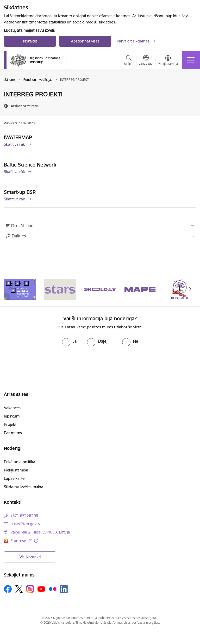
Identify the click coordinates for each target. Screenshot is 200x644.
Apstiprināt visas (85, 41)
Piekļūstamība (16, 470)
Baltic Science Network (30, 165)
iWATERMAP (18, 137)
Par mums (13, 433)
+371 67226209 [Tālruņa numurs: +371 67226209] (24, 516)
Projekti (11, 424)
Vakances (12, 408)
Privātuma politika (20, 462)
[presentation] (100, 362)
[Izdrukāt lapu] (100, 226)
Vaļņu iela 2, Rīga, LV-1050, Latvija (40, 532)
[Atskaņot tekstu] (24, 106)
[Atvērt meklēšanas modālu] (129, 61)
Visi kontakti (30, 557)
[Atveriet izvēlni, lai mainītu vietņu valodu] (146, 61)
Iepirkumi (12, 416)
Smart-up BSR (20, 192)
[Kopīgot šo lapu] (100, 236)
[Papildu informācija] (36, 541)
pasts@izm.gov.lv (25, 524)
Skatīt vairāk (14, 144)
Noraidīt (30, 41)
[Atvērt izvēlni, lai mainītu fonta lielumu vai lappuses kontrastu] (168, 61)
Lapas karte (14, 478)
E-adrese (19, 541)
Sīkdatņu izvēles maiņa (24, 487)
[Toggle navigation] (191, 60)
